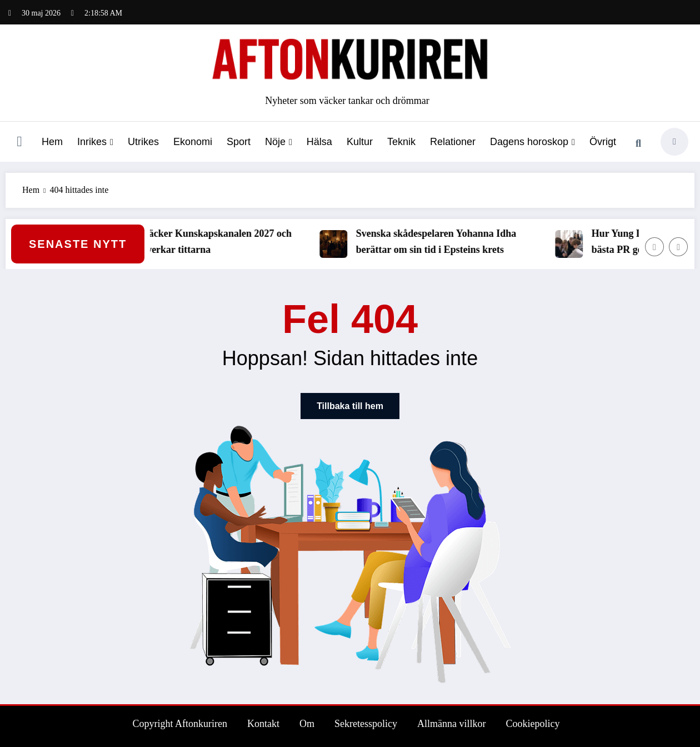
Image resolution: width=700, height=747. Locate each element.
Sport (239, 142)
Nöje (279, 142)
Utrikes (143, 142)
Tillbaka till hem (350, 406)
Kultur (360, 142)
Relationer (453, 142)
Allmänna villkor (451, 724)
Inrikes (95, 142)
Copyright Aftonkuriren (180, 724)
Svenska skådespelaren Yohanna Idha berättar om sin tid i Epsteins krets (443, 241)
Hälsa (319, 142)
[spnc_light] (674, 142)
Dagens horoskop (532, 142)
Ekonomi (193, 142)
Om (307, 724)
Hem (52, 142)
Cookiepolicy (532, 724)
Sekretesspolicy (366, 724)
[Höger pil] (678, 247)
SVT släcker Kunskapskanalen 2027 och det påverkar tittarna (213, 241)
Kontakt (263, 724)
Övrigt (603, 142)
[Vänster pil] (654, 247)
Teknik (401, 142)
